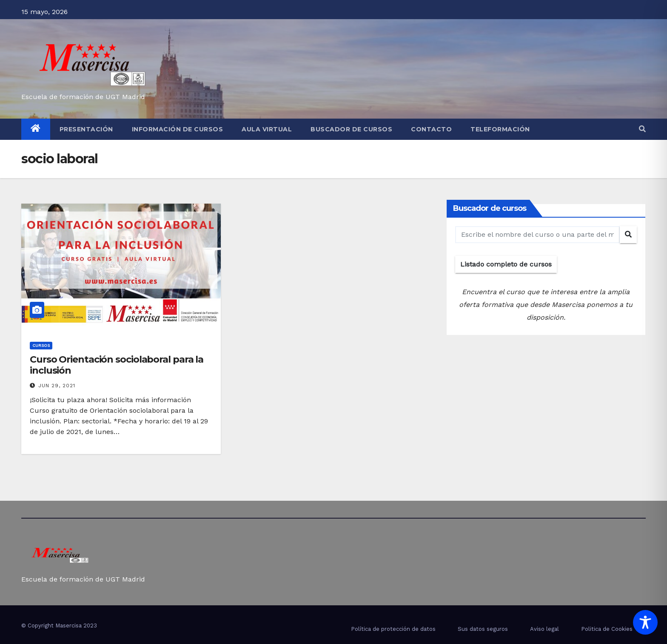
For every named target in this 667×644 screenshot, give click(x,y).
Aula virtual (267, 129)
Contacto (431, 129)
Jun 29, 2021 (57, 386)
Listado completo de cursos (506, 264)
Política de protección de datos (393, 629)
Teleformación (500, 129)
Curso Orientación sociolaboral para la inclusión (117, 365)
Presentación (86, 129)
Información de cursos (178, 129)
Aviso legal (544, 629)
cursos (41, 345)
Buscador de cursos (351, 129)
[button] (642, 129)
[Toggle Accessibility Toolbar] (645, 622)
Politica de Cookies (607, 629)
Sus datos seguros (483, 629)
